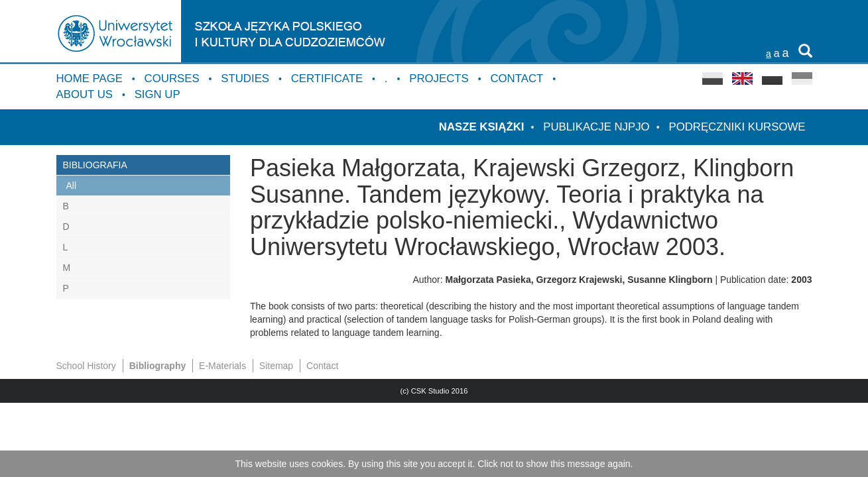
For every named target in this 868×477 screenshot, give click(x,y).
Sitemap (276, 366)
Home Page (90, 79)
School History (86, 366)
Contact (517, 79)
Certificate (327, 79)
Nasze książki (482, 127)
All (72, 185)
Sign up (157, 94)
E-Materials (222, 366)
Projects (439, 79)
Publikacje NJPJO (596, 127)
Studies (245, 79)
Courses (172, 79)
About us (85, 94)
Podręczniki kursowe (737, 127)
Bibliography (158, 366)
